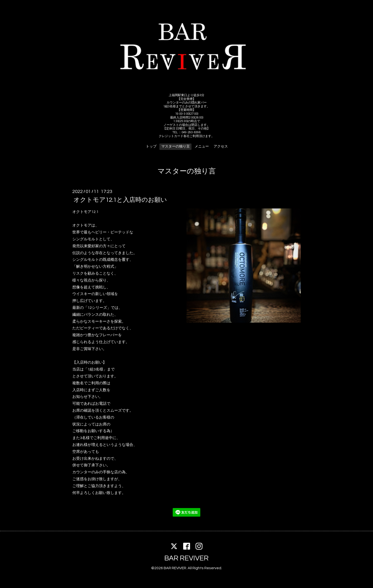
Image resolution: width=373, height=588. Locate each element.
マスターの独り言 (176, 146)
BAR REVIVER (186, 558)
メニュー (202, 146)
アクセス (221, 146)
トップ (151, 146)
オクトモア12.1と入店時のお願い (120, 200)
